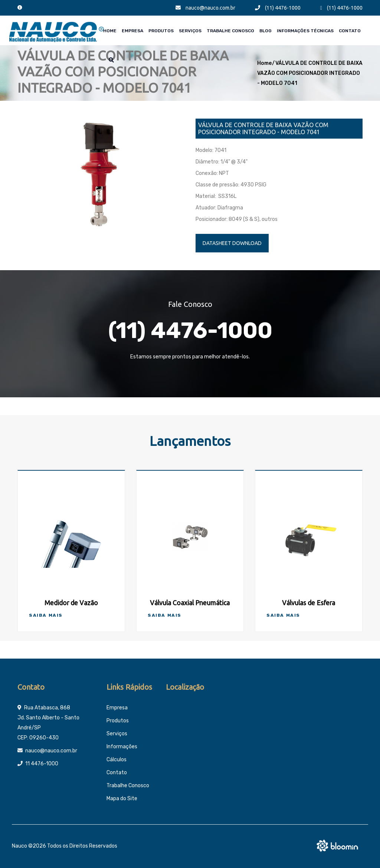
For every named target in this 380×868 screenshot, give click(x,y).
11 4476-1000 (42, 764)
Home (110, 31)
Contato (350, 31)
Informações (122, 747)
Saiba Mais (46, 615)
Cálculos (117, 760)
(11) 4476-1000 (278, 8)
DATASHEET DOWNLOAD (232, 243)
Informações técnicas (305, 31)
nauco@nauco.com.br (205, 8)
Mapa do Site (122, 799)
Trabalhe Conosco (230, 31)
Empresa (132, 31)
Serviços (190, 31)
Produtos (161, 31)
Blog (266, 31)
